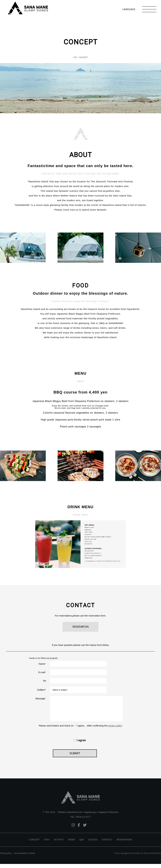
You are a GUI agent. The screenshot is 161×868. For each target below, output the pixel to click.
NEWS (72, 844)
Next (157, 248)
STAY (47, 844)
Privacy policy (6, 857)
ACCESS (93, 844)
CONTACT (107, 844)
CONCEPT (34, 844)
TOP (75, 57)
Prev (4, 248)
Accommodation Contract (24, 857)
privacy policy (115, 730)
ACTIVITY (59, 844)
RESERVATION (124, 844)
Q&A (82, 844)
